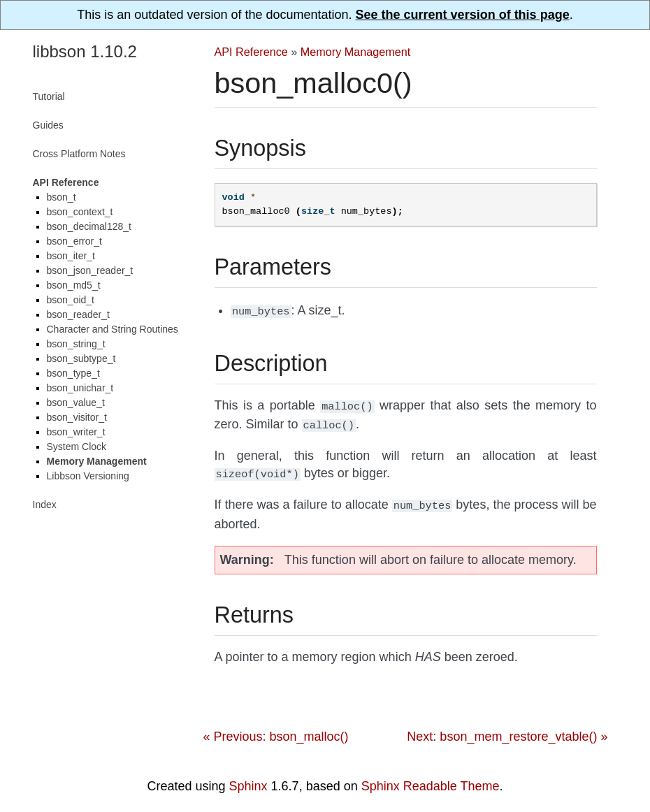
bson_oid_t (71, 300)
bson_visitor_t (77, 417)
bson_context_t (80, 212)
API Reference (251, 52)
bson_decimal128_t (89, 226)
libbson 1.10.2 (85, 51)
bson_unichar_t (80, 388)
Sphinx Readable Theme (431, 779)
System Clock (77, 447)
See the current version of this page (463, 15)
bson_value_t (76, 403)
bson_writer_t (76, 432)
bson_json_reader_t (90, 270)
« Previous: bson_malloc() (276, 730)
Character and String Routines (113, 329)
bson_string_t (76, 344)
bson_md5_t (74, 285)
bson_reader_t (78, 314)
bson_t (62, 197)
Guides (48, 125)
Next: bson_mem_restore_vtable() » (507, 730)
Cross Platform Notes (79, 154)
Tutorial (49, 96)
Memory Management (355, 52)
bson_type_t (73, 373)
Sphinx (248, 779)
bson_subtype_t (81, 358)
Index (45, 505)
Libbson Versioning (88, 476)
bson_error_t (74, 241)
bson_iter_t (71, 256)
